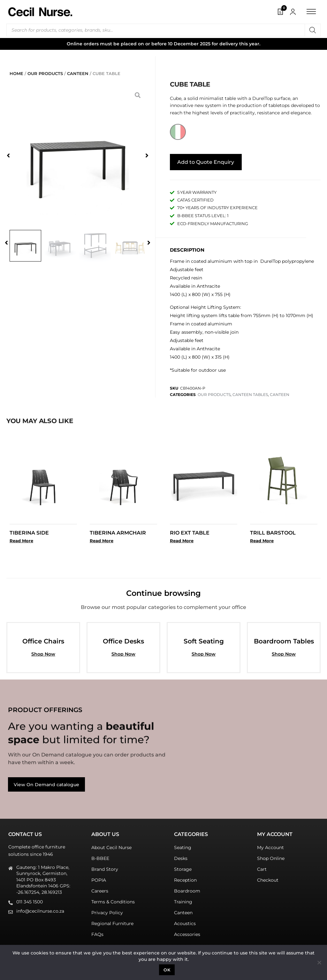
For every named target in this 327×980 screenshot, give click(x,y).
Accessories (187, 932)
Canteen (183, 910)
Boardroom (187, 889)
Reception (185, 878)
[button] (6, 156)
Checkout (268, 878)
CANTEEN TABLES (250, 392)
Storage (183, 867)
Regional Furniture (112, 921)
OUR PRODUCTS (45, 73)
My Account (270, 845)
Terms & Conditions (113, 900)
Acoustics (185, 921)
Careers (100, 889)
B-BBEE (100, 856)
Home (16, 73)
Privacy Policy (107, 910)
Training (183, 900)
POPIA (99, 878)
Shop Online (271, 856)
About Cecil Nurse (111, 845)
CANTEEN (78, 73)
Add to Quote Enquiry (206, 160)
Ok (167, 970)
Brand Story (105, 867)
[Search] (313, 30)
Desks (181, 856)
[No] (319, 962)
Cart (262, 867)
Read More (21, 538)
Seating (183, 845)
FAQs (97, 932)
